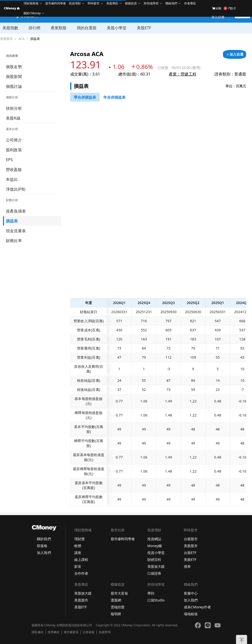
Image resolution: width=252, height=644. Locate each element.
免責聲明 (105, 632)
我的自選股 (87, 28)
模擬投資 (131, 3)
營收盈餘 (14, 169)
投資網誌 (154, 539)
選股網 (116, 600)
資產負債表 (16, 211)
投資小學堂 (156, 553)
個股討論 (14, 86)
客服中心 (191, 593)
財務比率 (14, 241)
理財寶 (79, 539)
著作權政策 (71, 632)
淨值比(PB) (16, 189)
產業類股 (59, 28)
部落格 (42, 546)
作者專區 (190, 3)
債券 (187, 566)
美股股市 (6, 39)
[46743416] (114, 97)
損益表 (35, 39)
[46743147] (85, 97)
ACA (22, 39)
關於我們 (44, 539)
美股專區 (112, 3)
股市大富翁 (119, 593)
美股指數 (10, 28)
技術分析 (14, 108)
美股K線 (13, 118)
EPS (9, 160)
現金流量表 (16, 231)
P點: (229, 8)
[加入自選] (235, 54)
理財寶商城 (31, 3)
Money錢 (155, 546)
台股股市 (191, 539)
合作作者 (81, 573)
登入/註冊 (218, 17)
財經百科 (154, 560)
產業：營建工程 (183, 74)
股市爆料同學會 (56, 3)
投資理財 (75, 3)
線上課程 (81, 560)
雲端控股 (118, 607)
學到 (151, 593)
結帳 (217, 8)
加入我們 (44, 553)
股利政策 (14, 150)
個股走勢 (14, 67)
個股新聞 (14, 77)
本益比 (12, 179)
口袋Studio (156, 600)
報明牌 (116, 614)
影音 (78, 566)
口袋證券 (154, 573)
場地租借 (191, 614)
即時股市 (94, 3)
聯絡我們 (171, 3)
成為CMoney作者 (197, 607)
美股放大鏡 (156, 566)
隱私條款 (38, 632)
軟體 (78, 546)
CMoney (12, 8)
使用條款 (54, 632)
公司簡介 (14, 140)
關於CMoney (32, 13)
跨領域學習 (151, 3)
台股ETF (190, 553)
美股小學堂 (117, 28)
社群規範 (89, 632)
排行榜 (34, 28)
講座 (78, 553)
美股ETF (144, 28)
